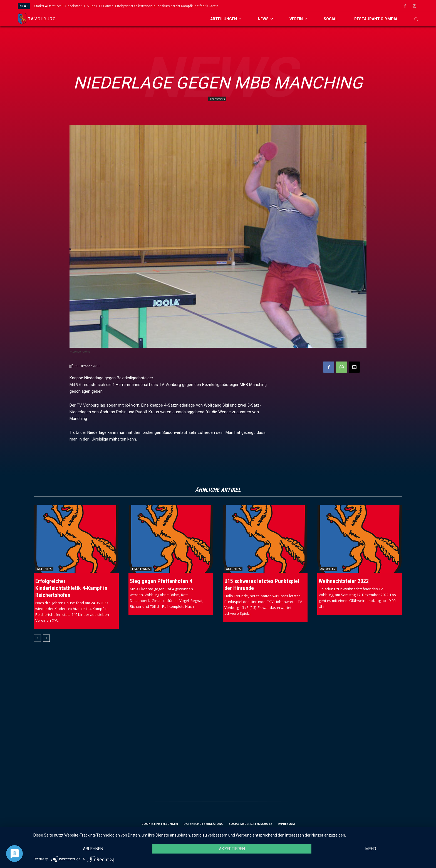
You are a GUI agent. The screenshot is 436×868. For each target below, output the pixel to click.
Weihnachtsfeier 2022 (344, 581)
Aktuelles (44, 569)
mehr (371, 849)
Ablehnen (93, 849)
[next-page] (46, 638)
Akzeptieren (232, 849)
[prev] (240, 6)
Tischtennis (217, 99)
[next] (249, 6)
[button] (416, 19)
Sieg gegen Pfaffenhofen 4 (161, 581)
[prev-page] (37, 638)
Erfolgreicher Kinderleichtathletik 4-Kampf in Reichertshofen (71, 588)
